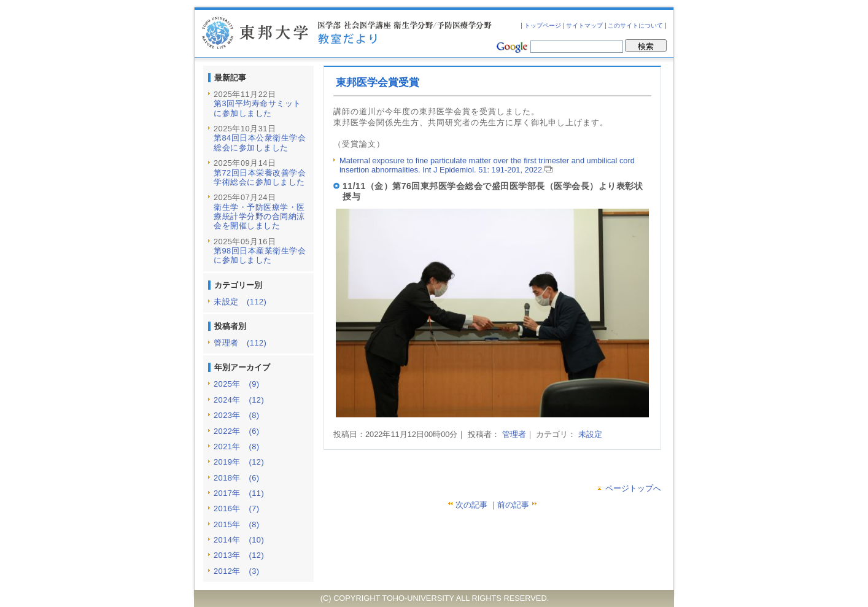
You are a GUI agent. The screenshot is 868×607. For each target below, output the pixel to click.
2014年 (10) (239, 540)
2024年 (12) (239, 400)
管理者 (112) (240, 343)
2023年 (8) (237, 415)
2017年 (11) (239, 493)
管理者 (514, 434)
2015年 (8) (237, 524)
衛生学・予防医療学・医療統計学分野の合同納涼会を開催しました (259, 217)
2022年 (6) (237, 431)
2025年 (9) (237, 384)
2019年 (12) (239, 462)
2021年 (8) (237, 447)
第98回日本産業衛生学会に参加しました (260, 255)
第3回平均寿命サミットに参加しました (258, 108)
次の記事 (471, 505)
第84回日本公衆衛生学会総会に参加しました (260, 142)
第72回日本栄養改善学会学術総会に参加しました (260, 177)
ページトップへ (633, 488)
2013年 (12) (239, 555)
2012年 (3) (237, 571)
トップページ (543, 25)
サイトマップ (584, 25)
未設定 (590, 434)
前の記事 (513, 505)
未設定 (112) (240, 302)
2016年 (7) (237, 508)
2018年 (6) (237, 478)
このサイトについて (635, 25)
